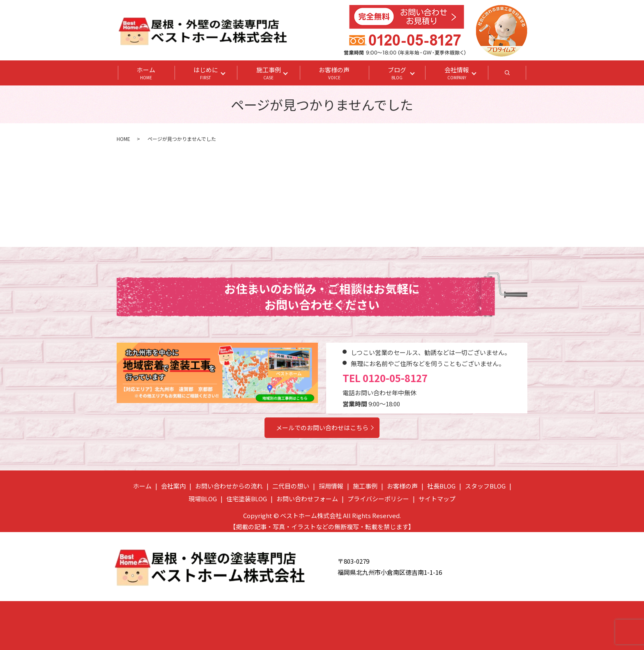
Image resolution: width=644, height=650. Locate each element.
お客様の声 (335, 73)
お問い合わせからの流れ (229, 486)
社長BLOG (441, 486)
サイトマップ (437, 499)
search (517, 75)
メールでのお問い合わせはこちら (322, 428)
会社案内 (173, 486)
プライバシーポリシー (378, 499)
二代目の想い (291, 486)
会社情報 (457, 73)
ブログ (397, 73)
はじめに (206, 73)
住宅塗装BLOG (247, 499)
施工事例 (269, 73)
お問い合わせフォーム (307, 499)
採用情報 (331, 486)
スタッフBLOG (485, 486)
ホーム (146, 73)
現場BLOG (203, 499)
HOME (123, 139)
